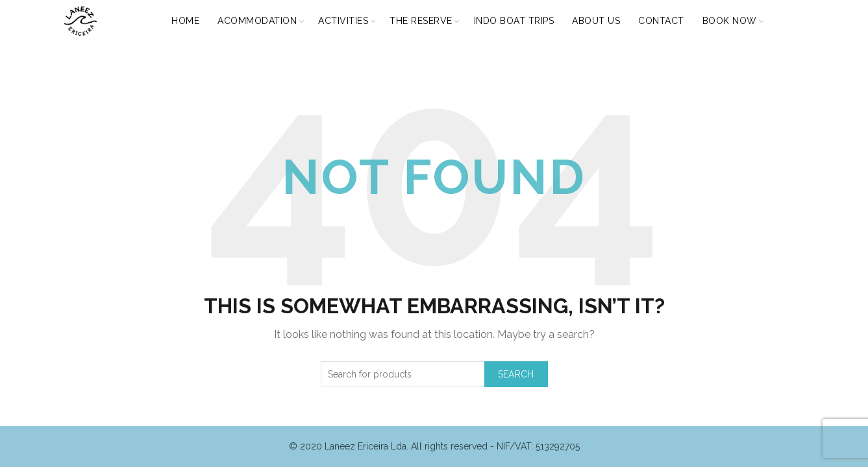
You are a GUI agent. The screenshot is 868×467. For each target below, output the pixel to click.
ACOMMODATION (257, 21)
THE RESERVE (421, 21)
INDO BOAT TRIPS (514, 21)
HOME (185, 21)
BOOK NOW (730, 21)
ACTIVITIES (343, 21)
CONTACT (661, 21)
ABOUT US (596, 21)
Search (516, 374)
